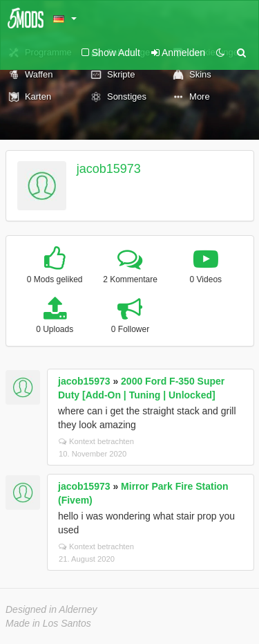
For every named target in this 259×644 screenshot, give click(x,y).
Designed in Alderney (51, 609)
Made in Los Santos (48, 623)
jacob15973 (109, 169)
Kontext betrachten (96, 441)
